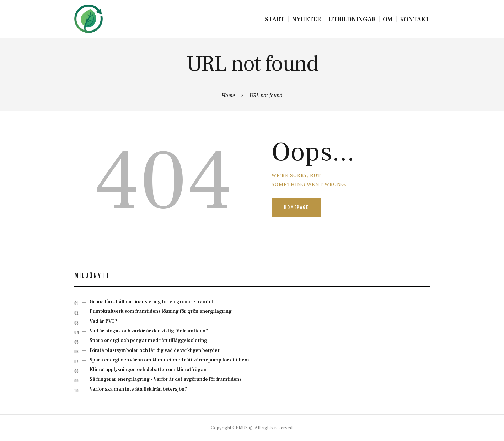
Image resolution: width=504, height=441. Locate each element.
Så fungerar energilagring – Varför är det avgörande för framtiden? (166, 379)
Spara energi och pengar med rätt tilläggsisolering (148, 341)
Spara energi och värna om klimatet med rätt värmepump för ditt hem (169, 360)
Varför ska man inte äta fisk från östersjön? (138, 389)
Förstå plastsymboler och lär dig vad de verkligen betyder (155, 350)
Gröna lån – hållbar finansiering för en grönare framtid (151, 302)
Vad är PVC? (103, 321)
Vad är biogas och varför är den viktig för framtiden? (149, 331)
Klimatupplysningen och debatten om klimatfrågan (148, 370)
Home (228, 95)
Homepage (296, 207)
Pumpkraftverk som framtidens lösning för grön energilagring (161, 311)
